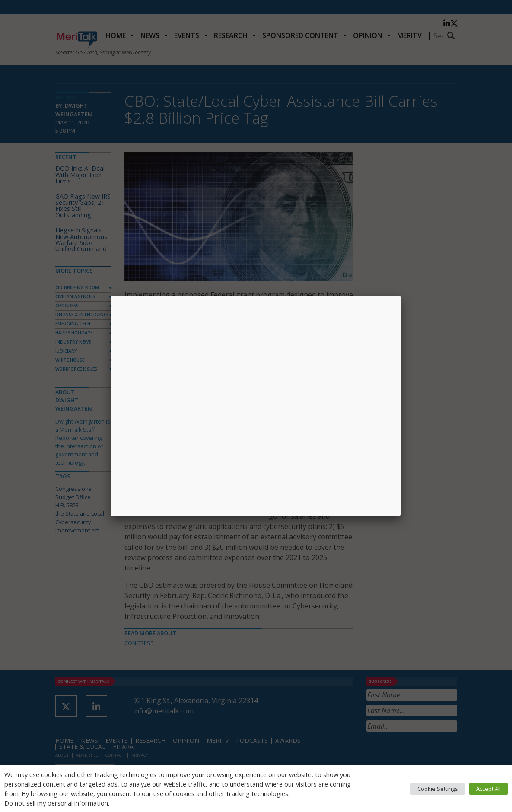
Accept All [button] (488, 789)
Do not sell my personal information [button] (56, 803)
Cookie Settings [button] (438, 789)
